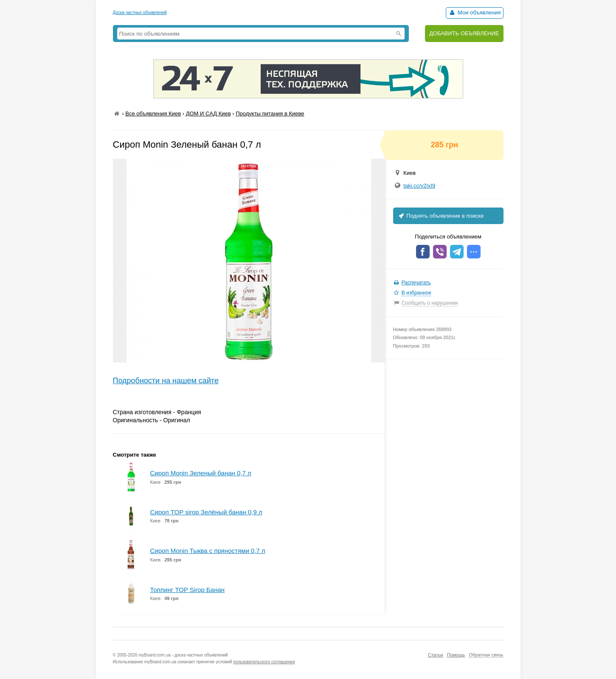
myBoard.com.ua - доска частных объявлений (183, 655)
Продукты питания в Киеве (270, 114)
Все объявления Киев (153, 114)
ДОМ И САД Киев (208, 114)
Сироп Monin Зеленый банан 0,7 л (201, 473)
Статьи (436, 655)
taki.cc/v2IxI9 (419, 186)
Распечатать (416, 283)
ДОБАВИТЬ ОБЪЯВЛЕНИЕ (464, 33)
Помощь (456, 655)
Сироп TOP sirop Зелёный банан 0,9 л (206, 512)
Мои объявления (474, 13)
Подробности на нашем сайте (166, 381)
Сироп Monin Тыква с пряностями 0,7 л (208, 551)
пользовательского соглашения (264, 662)
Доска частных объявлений (140, 13)
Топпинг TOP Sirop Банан (188, 590)
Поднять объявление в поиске (441, 216)
